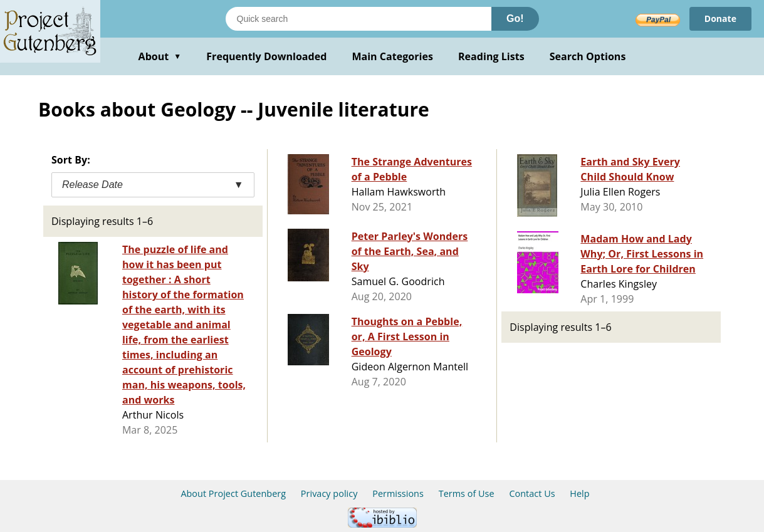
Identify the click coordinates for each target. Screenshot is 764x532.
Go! (515, 18)
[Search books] (358, 19)
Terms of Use (467, 493)
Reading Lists (491, 56)
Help (579, 493)
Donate (720, 18)
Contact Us (532, 493)
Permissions (398, 493)
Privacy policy (329, 493)
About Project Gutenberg (233, 493)
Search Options (588, 56)
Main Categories (392, 56)
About (160, 56)
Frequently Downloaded (266, 56)
